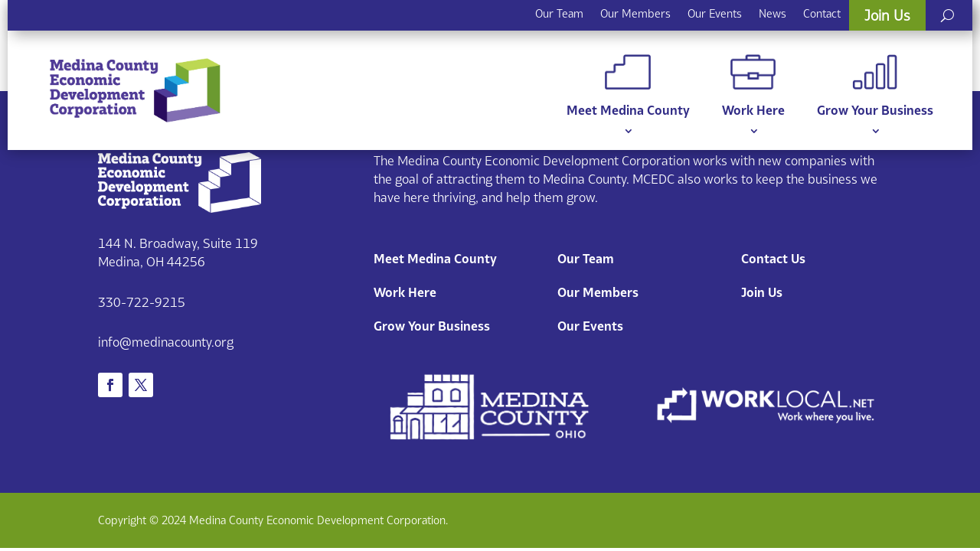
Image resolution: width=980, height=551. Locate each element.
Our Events (715, 13)
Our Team (559, 13)
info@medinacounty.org (166, 342)
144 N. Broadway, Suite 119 (178, 243)
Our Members (635, 13)
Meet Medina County (628, 86)
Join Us (887, 15)
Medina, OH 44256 (152, 262)
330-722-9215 (142, 302)
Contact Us (773, 259)
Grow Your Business (875, 86)
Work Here (753, 86)
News (773, 13)
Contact (822, 13)
